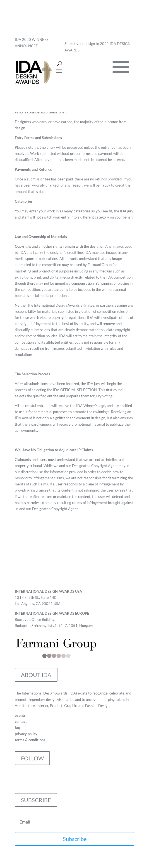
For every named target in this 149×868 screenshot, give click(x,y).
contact (21, 721)
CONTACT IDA (40, 573)
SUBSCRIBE (36, 800)
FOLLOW (32, 758)
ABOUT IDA (36, 675)
